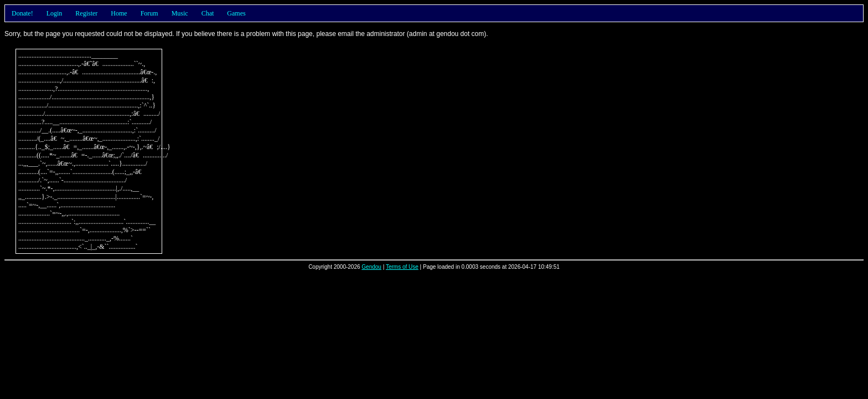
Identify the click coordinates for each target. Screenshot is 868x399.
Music (180, 13)
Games (236, 13)
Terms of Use (402, 267)
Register (86, 13)
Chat (208, 13)
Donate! (22, 13)
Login (55, 13)
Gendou (371, 267)
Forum (149, 13)
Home (119, 13)
